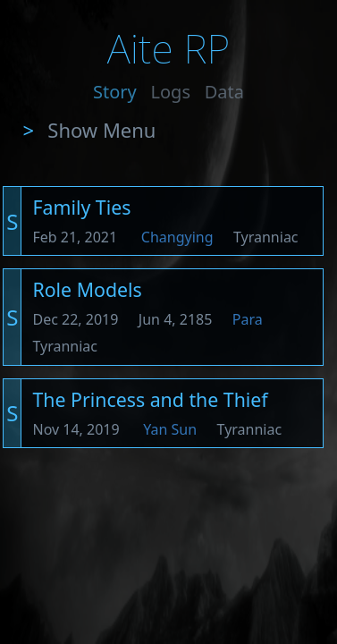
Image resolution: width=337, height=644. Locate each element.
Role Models (87, 289)
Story (115, 92)
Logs (171, 92)
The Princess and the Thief (150, 399)
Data (224, 92)
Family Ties (81, 207)
